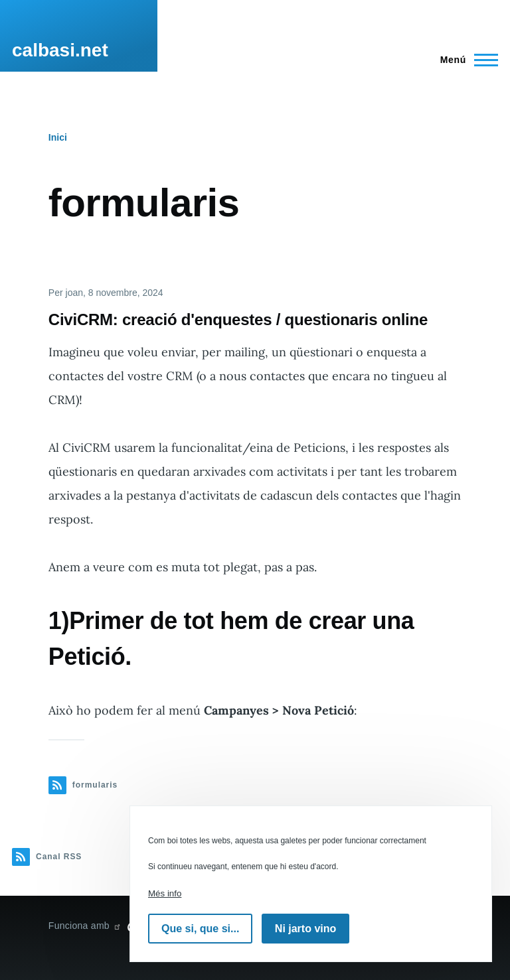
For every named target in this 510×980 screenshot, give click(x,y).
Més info (165, 893)
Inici (58, 137)
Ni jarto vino (305, 929)
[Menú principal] (465, 60)
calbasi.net (60, 50)
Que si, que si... (200, 929)
